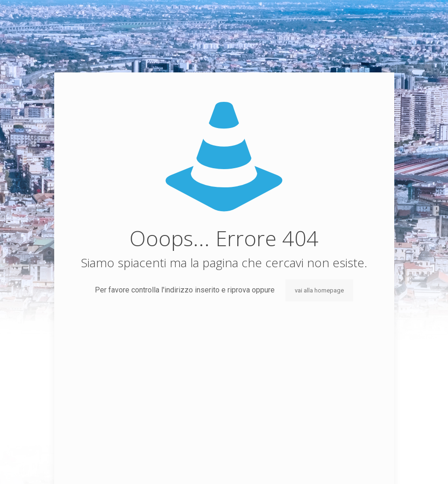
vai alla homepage (319, 290)
